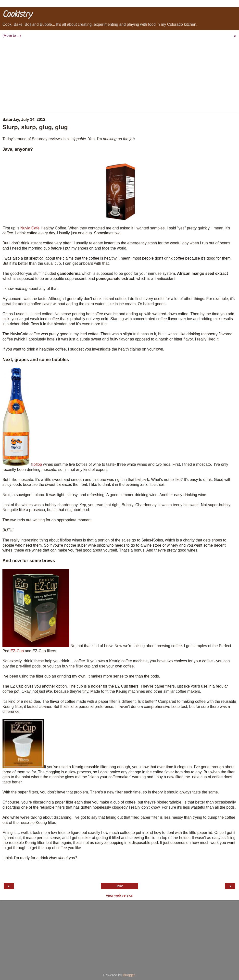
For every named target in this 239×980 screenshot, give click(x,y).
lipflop (37, 464)
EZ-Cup (17, 651)
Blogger (129, 975)
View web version (120, 895)
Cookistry (17, 15)
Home (119, 886)
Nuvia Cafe (30, 228)
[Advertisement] (119, 76)
